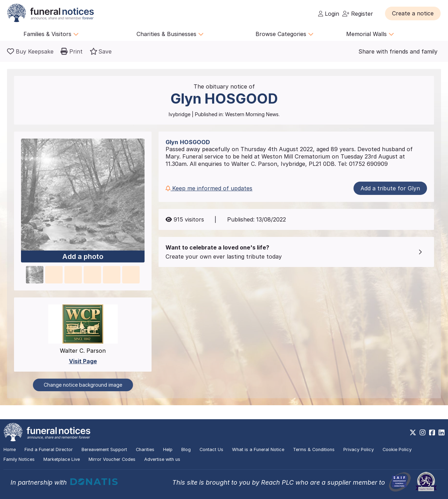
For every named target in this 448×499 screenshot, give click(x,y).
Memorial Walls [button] (370, 34)
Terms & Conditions (314, 449)
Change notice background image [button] (83, 385)
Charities (145, 449)
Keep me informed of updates (209, 188)
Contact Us (211, 449)
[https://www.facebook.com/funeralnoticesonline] (432, 433)
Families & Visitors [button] (51, 34)
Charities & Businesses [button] (170, 34)
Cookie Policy (397, 449)
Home (10, 449)
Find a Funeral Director (49, 449)
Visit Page (83, 361)
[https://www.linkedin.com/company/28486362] (442, 433)
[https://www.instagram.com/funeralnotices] (423, 433)
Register (358, 14)
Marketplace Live (62, 459)
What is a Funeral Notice (258, 449)
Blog (186, 449)
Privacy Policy (359, 449)
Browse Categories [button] (285, 34)
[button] (413, 13)
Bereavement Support (104, 449)
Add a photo (83, 256)
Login (329, 14)
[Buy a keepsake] (30, 51)
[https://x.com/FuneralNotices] (413, 433)
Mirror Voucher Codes (112, 459)
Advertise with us (162, 459)
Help (168, 449)
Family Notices (19, 459)
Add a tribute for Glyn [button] (390, 188)
